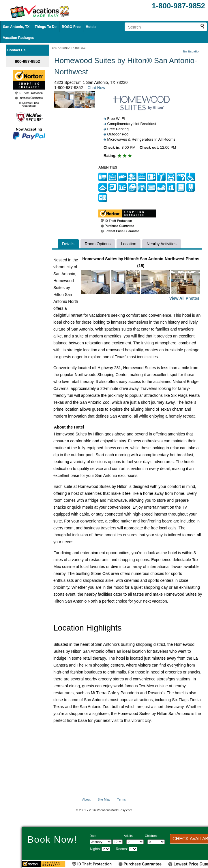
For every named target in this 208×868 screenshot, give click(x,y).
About (86, 799)
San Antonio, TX (16, 27)
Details (68, 244)
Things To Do (46, 27)
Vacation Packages (18, 38)
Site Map (104, 799)
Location (129, 244)
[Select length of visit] (106, 849)
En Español (191, 51)
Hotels (91, 27)
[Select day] (118, 842)
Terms (121, 799)
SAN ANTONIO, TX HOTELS (69, 48)
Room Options (98, 244)
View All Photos (184, 298)
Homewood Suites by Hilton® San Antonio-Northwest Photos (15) (141, 279)
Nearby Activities (161, 244)
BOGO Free (71, 27)
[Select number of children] (156, 842)
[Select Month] (101, 842)
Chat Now (96, 88)
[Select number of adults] (135, 842)
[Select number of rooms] (133, 849)
